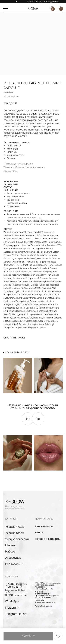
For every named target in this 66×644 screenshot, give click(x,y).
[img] (18, 453)
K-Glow (33, 8)
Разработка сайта (43, 606)
